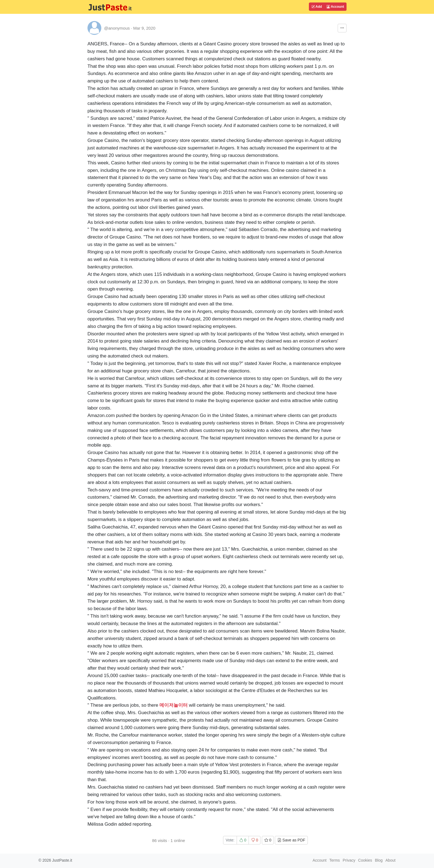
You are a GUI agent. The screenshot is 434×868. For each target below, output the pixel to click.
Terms (335, 860)
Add (317, 7)
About (390, 860)
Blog (379, 860)
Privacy (349, 860)
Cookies (365, 860)
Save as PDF (291, 840)
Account (335, 7)
